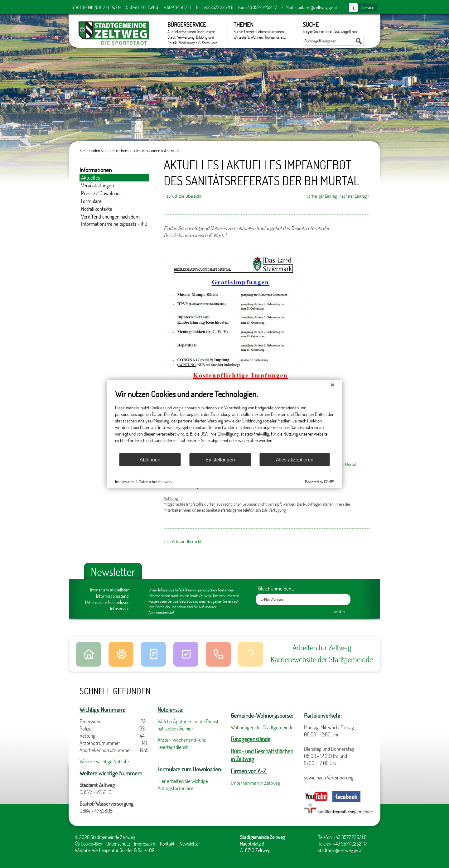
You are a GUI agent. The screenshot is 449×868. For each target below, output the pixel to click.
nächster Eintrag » (355, 196)
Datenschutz (118, 844)
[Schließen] (333, 385)
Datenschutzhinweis (155, 481)
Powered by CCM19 (320, 482)
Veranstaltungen (97, 185)
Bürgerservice (194, 33)
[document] (225, 421)
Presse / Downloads (101, 193)
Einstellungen (220, 459)
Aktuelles (171, 150)
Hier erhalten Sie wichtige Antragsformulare (183, 784)
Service (368, 7)
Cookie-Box (89, 844)
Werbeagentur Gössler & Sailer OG (123, 850)
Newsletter (190, 844)
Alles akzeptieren (295, 459)
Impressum (145, 844)
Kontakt (167, 844)
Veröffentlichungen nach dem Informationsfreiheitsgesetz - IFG (114, 220)
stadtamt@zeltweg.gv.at (316, 7)
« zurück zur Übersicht (183, 196)
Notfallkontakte (97, 209)
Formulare (91, 201)
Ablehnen (150, 459)
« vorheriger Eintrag (320, 196)
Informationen (148, 150)
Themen (261, 30)
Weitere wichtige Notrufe (104, 761)
